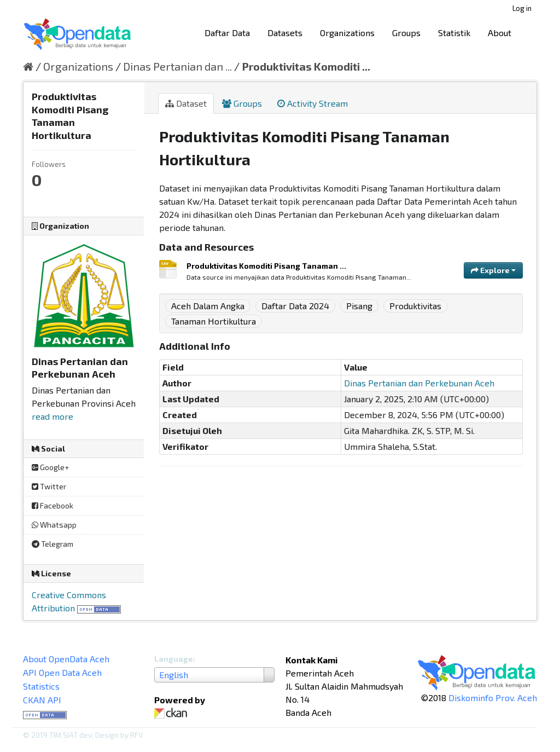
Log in (522, 8)
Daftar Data (227, 33)
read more (52, 416)
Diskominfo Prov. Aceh (493, 698)
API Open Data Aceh (62, 672)
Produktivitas (415, 306)
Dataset (186, 103)
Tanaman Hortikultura (214, 321)
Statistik (454, 33)
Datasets (285, 33)
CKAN (173, 713)
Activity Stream (313, 103)
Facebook (52, 505)
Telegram (52, 544)
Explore (493, 270)
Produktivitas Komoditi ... (306, 66)
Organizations (347, 33)
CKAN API (42, 700)
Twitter (49, 486)
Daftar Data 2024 (295, 306)
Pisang (359, 306)
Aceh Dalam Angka (208, 306)
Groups (406, 33)
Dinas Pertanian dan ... (177, 66)
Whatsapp (54, 525)
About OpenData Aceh (66, 659)
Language (174, 659)
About (500, 33)
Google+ (50, 467)
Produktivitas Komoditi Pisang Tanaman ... (266, 266)
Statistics (41, 686)
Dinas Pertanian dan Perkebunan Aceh (419, 383)
